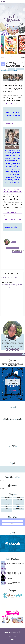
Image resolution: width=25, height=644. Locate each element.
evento (19, 502)
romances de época (19, 504)
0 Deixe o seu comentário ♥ (13, 248)
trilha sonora (19, 509)
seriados (7, 507)
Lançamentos (7, 498)
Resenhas (19, 498)
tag (7, 509)
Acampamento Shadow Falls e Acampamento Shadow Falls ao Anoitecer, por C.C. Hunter (14, 573)
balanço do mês (19, 500)
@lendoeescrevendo (7, 469)
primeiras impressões (12, 70)
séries (19, 507)
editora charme (12, 69)
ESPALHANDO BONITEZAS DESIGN (17, 639)
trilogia (7, 511)
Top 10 (7, 500)
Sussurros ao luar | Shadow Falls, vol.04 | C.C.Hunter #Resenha (12, 382)
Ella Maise (18, 69)
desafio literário (7, 502)
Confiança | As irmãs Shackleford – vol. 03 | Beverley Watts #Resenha (7, 56)
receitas (7, 504)
